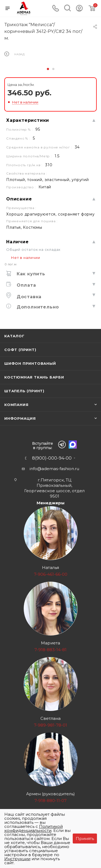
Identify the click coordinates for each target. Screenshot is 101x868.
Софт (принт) (20, 350)
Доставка (28, 297)
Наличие (18, 242)
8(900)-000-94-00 (52, 458)
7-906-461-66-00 (51, 574)
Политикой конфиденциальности (34, 828)
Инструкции (17, 859)
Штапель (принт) (24, 391)
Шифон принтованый (30, 363)
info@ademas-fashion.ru (54, 469)
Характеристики (28, 120)
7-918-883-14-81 (50, 650)
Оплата (26, 285)
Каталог (14, 336)
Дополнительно (37, 307)
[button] (48, 69)
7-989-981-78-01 (50, 725)
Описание (19, 199)
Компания (16, 405)
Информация (20, 418)
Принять (85, 839)
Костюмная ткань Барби (34, 377)
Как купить (30, 274)
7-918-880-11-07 (50, 801)
